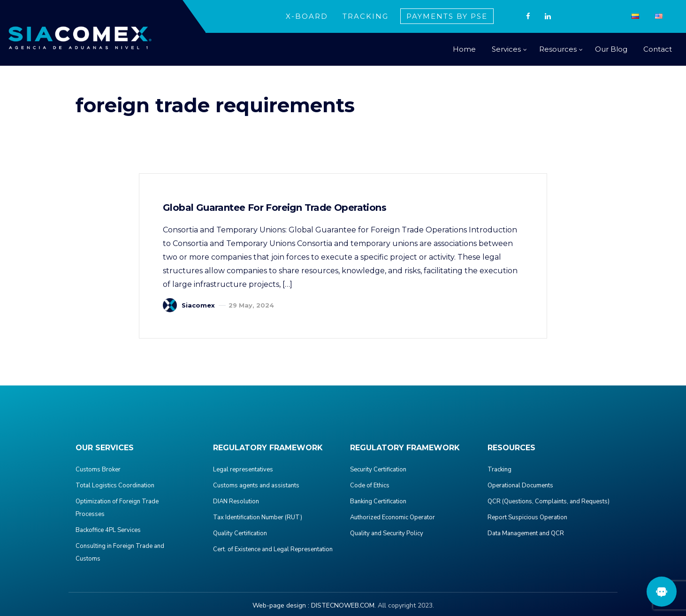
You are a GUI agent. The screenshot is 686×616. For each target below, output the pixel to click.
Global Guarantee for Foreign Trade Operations (274, 208)
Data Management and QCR (526, 533)
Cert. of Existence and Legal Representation (273, 549)
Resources (558, 49)
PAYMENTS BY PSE (447, 16)
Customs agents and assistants (256, 485)
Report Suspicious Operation (527, 517)
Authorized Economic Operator (393, 517)
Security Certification (378, 470)
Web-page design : (281, 605)
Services (506, 49)
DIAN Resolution (236, 501)
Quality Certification (240, 533)
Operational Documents (520, 485)
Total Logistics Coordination (115, 485)
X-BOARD (307, 16)
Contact (658, 49)
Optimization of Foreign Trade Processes (117, 508)
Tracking (499, 470)
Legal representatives (243, 470)
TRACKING (366, 16)
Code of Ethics (370, 485)
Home (464, 49)
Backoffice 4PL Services (108, 530)
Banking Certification (378, 501)
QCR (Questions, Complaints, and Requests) (549, 501)
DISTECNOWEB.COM (343, 605)
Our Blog (611, 49)
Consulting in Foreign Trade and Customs (120, 552)
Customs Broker (98, 470)
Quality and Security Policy (387, 533)
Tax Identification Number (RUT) (258, 517)
